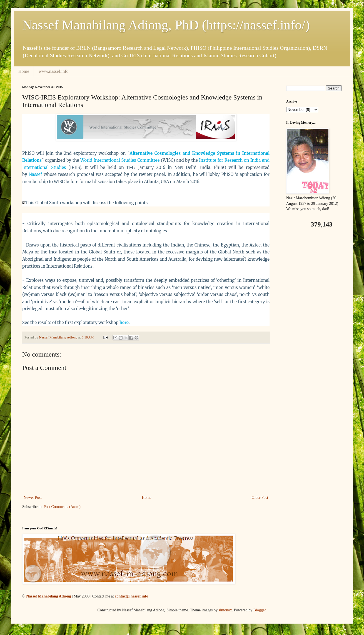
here (124, 323)
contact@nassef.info (131, 596)
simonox (225, 610)
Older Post (260, 498)
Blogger (260, 610)
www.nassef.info (53, 71)
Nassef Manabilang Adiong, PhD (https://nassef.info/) (166, 25)
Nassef (35, 174)
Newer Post (33, 498)
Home (24, 71)
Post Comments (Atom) (62, 507)
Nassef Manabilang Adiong (48, 596)
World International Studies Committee (120, 160)
